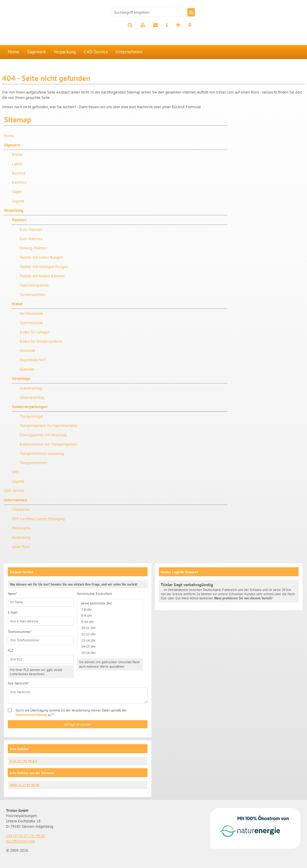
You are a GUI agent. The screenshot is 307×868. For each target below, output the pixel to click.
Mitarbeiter (21, 510)
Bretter (18, 155)
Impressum (167, 25)
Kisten (17, 304)
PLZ (10, 651)
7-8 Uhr (110, 609)
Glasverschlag (31, 388)
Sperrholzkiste (31, 323)
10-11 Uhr (110, 628)
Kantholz (19, 182)
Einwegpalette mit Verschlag (43, 435)
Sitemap (143, 25)
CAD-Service (96, 52)
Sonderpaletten (33, 295)
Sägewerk (37, 52)
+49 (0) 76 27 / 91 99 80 (26, 836)
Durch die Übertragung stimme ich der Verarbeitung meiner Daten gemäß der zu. (71, 713)
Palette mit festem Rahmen (42, 276)
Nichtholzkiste (31, 313)
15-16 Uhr (110, 653)
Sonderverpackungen (30, 407)
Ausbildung (21, 537)
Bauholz (19, 173)
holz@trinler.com (21, 841)
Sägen (17, 192)
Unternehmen (129, 52)
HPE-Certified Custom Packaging (38, 519)
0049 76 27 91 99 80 (25, 785)
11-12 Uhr (110, 634)
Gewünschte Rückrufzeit (95, 594)
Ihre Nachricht (18, 683)
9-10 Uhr (110, 622)
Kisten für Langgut (35, 332)
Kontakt (155, 25)
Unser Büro (21, 547)
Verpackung (65, 52)
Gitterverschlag (32, 397)
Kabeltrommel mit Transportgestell (49, 444)
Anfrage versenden (78, 724)
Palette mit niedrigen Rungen (44, 267)
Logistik (18, 201)
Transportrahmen (34, 463)
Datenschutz (178, 25)
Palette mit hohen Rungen (41, 257)
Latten (17, 164)
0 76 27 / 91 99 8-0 (24, 761)
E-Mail (13, 613)
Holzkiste (27, 351)
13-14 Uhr (110, 640)
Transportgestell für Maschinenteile (49, 426)
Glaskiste (27, 369)
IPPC (16, 472)
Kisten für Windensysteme (41, 341)
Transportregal (31, 416)
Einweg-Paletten (34, 248)
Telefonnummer (20, 632)
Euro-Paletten (31, 230)
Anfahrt (190, 25)
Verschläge (21, 379)
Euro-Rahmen (31, 239)
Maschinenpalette (34, 285)
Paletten (19, 220)
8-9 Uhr (110, 616)
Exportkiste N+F (33, 360)
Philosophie (22, 528)
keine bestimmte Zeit (110, 603)
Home (13, 52)
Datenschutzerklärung (31, 715)
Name (12, 594)
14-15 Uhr (110, 647)
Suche (130, 25)
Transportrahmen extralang (42, 453)
